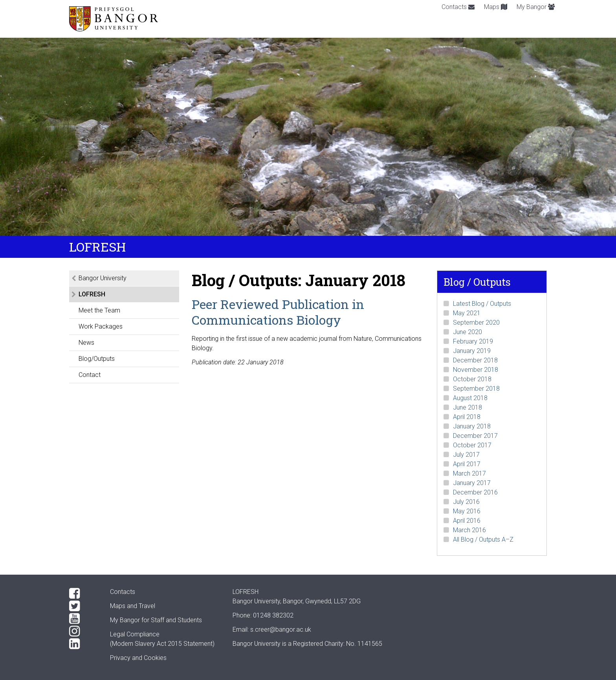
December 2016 (475, 492)
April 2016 (467, 521)
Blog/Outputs (97, 359)
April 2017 (467, 464)
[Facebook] (83, 594)
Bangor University (103, 278)
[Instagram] (83, 631)
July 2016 (466, 502)
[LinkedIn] (83, 644)
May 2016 (467, 511)
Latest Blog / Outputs (482, 304)
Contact (90, 375)
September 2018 (476, 389)
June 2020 (467, 332)
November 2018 (476, 370)
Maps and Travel (133, 606)
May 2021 (467, 313)
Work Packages (101, 326)
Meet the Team (99, 310)
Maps (496, 7)
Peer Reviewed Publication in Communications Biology (278, 312)
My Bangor (536, 7)
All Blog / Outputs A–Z (483, 539)
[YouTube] (83, 619)
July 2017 (466, 455)
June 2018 (467, 407)
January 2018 (472, 426)
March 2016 (469, 530)
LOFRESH (92, 294)
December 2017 (475, 436)
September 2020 (476, 323)
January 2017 (472, 483)
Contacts (458, 7)
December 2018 (475, 360)
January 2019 (472, 351)
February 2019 (473, 341)
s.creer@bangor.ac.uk (281, 629)
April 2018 (467, 417)
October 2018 (472, 379)
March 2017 (469, 473)
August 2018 (470, 398)
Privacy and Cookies (138, 658)
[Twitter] (83, 606)
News (86, 343)
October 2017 (472, 445)
